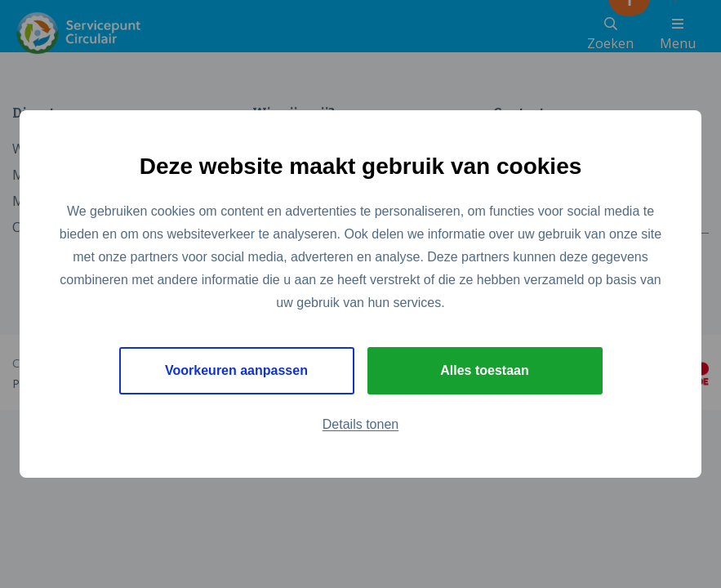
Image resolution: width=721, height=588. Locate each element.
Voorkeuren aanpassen (236, 370)
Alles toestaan (484, 370)
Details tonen (360, 424)
